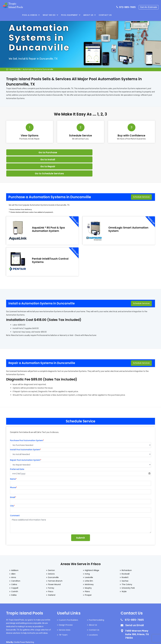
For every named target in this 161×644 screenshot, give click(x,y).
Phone (13, 467)
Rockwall (126, 553)
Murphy (88, 567)
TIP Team (63, 614)
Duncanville (15, 69)
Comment (15, 495)
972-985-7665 (128, 6)
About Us (132, 15)
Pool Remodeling (96, 599)
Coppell (15, 567)
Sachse (125, 560)
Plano (87, 571)
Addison (15, 550)
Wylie (124, 571)
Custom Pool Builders (68, 599)
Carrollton (16, 560)
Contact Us (149, 15)
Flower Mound (54, 564)
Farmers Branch (55, 560)
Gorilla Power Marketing (24, 622)
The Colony (127, 564)
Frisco (51, 571)
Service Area (65, 609)
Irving (87, 553)
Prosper (88, 574)
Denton (51, 550)
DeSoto (51, 553)
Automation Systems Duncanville (38, 69)
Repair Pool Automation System (26, 439)
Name (13, 458)
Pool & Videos (74, 15)
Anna (14, 557)
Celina (14, 564)
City (12, 485)
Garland (52, 574)
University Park (128, 567)
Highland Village (92, 550)
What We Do (93, 15)
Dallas (14, 574)
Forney (51, 567)
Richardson (127, 550)
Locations (93, 614)
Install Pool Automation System (25, 429)
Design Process (66, 604)
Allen (13, 553)
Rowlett (125, 557)
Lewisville (89, 557)
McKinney (89, 564)
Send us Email (135, 605)
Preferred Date (17, 449)
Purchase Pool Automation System (27, 420)
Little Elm (89, 560)
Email (13, 477)
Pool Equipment (113, 15)
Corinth (15, 571)
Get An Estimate (149, 6)
